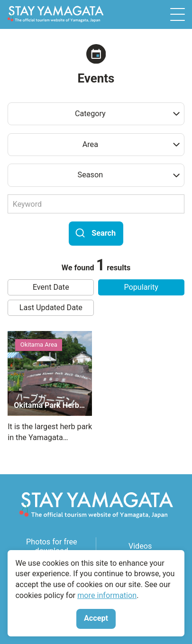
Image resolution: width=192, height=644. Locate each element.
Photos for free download (52, 546)
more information (107, 595)
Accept (96, 618)
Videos (140, 546)
